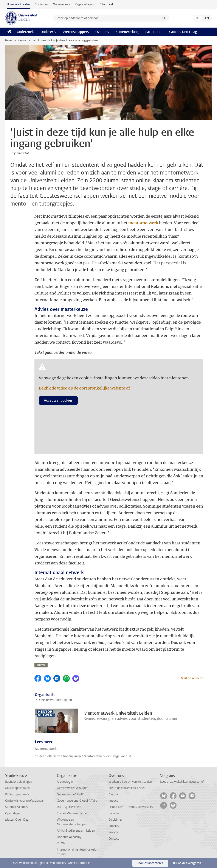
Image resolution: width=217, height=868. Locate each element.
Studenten (41, 4)
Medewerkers (61, 4)
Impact (113, 801)
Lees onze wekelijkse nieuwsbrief (182, 782)
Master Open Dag (17, 820)
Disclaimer (115, 820)
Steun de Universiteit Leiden (127, 788)
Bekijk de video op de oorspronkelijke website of (84, 388)
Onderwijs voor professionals (24, 801)
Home (9, 41)
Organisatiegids (85, 4)
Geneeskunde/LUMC (70, 794)
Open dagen (13, 813)
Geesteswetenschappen (56, 700)
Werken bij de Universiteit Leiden (130, 782)
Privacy (113, 832)
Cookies (114, 826)
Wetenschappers (76, 32)
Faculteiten (154, 32)
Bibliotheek (107, 4)
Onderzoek (25, 32)
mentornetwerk (143, 223)
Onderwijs (48, 32)
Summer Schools (16, 807)
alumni (41, 665)
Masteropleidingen (17, 788)
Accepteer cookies (58, 400)
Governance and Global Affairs (77, 801)
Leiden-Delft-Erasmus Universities (131, 807)
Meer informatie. (79, 863)
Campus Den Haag (183, 32)
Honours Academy (69, 837)
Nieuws (22, 41)
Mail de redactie (192, 678)
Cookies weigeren (189, 863)
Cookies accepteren (150, 863)
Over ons (102, 32)
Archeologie (65, 782)
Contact (114, 839)
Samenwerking (127, 32)
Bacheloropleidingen (19, 782)
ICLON (61, 843)
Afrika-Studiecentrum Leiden (76, 831)
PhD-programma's (17, 794)
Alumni (113, 794)
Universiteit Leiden (18, 4)
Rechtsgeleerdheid (69, 807)
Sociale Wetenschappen (73, 813)
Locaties (114, 813)
